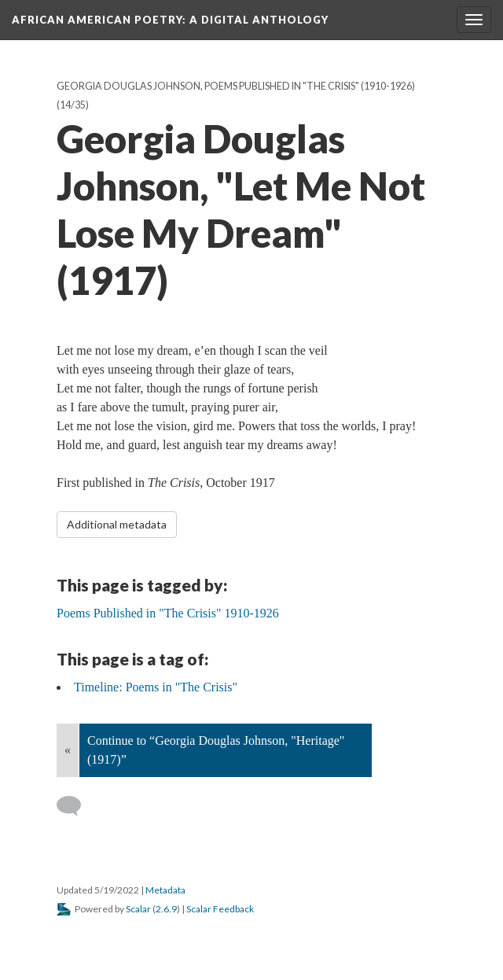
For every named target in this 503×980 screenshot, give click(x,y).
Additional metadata (117, 524)
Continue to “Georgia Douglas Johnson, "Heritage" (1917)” (216, 750)
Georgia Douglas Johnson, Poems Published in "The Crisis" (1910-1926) (236, 86)
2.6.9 (166, 909)
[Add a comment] (76, 806)
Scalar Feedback (220, 909)
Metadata (165, 890)
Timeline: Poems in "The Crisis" (156, 687)
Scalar (138, 909)
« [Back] (68, 750)
